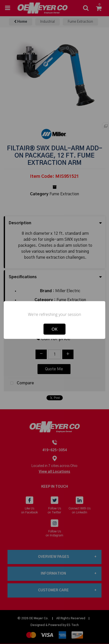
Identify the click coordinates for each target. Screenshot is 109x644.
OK (54, 329)
